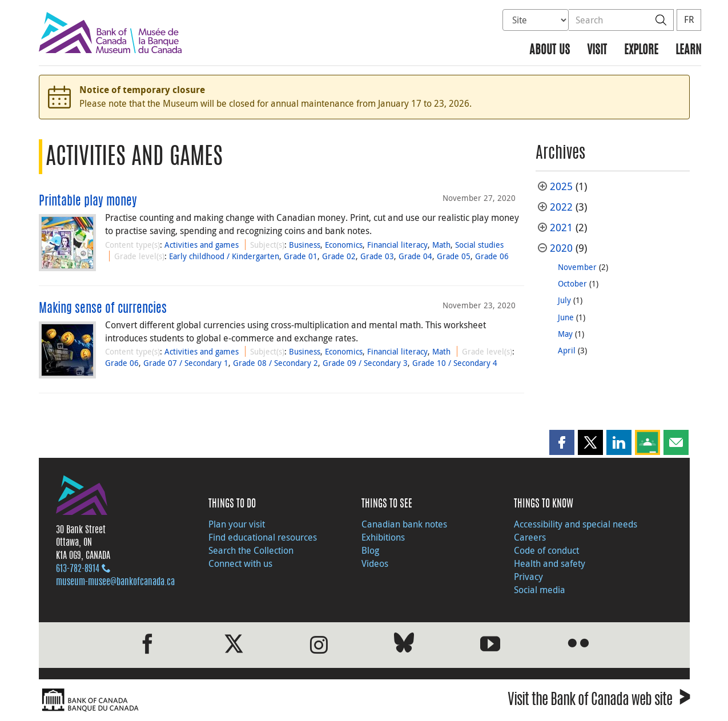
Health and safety (550, 563)
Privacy (528, 577)
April (567, 350)
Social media (540, 590)
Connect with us (240, 563)
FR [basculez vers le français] (689, 19)
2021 (561, 227)
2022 (561, 207)
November (577, 267)
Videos (375, 563)
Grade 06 (492, 256)
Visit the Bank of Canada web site (599, 701)
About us (550, 51)
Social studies (479, 245)
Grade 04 (415, 256)
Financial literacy (397, 245)
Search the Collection (251, 550)
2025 (561, 186)
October (572, 283)
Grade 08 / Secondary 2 (275, 363)
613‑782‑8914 (78, 569)
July (564, 300)
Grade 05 (454, 256)
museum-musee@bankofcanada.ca (115, 582)
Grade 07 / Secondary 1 (186, 363)
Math (441, 245)
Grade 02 (339, 256)
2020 (561, 248)
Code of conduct (546, 550)
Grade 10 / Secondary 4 (455, 363)
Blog (370, 550)
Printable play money (88, 202)
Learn (688, 51)
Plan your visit (237, 524)
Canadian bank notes (404, 524)
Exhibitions (383, 537)
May (565, 334)
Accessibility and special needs (576, 524)
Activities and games (202, 245)
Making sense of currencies (103, 309)
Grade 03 (377, 256)
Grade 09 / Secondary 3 (365, 363)
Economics (344, 245)
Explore (641, 51)
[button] (562, 442)
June (566, 317)
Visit (597, 51)
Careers (530, 537)
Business (305, 245)
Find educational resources (263, 537)
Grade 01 (301, 256)
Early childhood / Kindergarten (224, 256)
